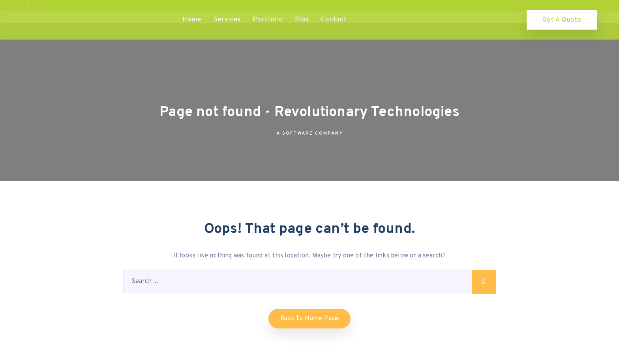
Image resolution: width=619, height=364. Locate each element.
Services (227, 20)
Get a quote (562, 20)
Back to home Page (309, 319)
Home (192, 20)
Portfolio (268, 20)
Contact (334, 20)
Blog (302, 20)
